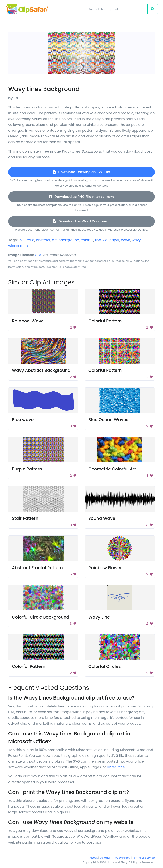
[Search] (116, 9)
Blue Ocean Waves (108, 420)
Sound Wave (102, 518)
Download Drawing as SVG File (81, 172)
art (54, 240)
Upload (105, 858)
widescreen (18, 246)
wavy (136, 240)
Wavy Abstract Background (41, 370)
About (94, 858)
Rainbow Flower (105, 568)
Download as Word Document (81, 221)
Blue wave (23, 420)
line (98, 240)
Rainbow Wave (28, 321)
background (69, 240)
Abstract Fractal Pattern (37, 568)
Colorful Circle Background (41, 617)
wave (126, 240)
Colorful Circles (105, 666)
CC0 (39, 255)
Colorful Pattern (105, 321)
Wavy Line (99, 617)
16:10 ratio (26, 240)
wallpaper (111, 240)
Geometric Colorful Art (112, 469)
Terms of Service (144, 858)
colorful (87, 240)
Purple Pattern (27, 469)
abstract (43, 240)
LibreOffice (116, 767)
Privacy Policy (121, 858)
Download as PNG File (81, 197)
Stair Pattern (25, 518)
